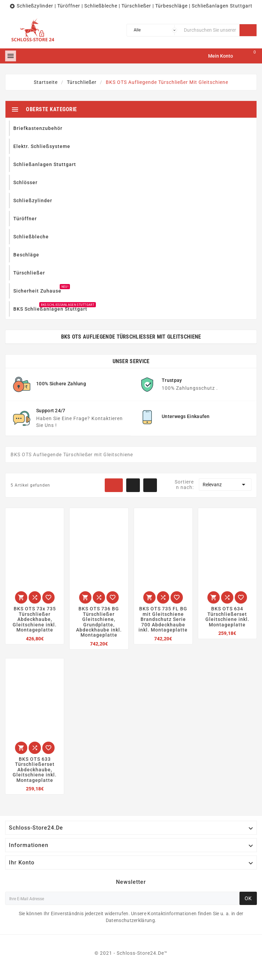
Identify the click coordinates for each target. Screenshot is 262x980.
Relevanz (225, 485)
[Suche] (210, 30)
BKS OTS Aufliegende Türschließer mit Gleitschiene (131, 337)
